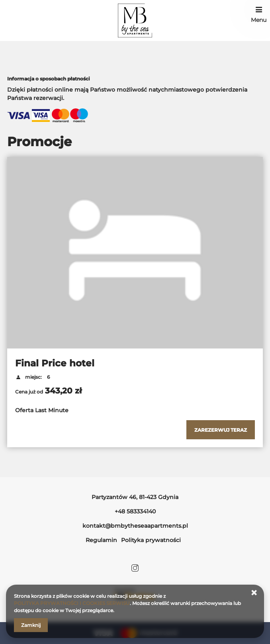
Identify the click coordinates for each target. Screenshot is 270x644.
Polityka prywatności (151, 540)
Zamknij (31, 625)
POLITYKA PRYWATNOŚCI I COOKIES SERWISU (72, 603)
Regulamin (101, 540)
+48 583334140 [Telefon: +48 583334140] (135, 511)
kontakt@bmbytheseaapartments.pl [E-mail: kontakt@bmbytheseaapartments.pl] (135, 526)
